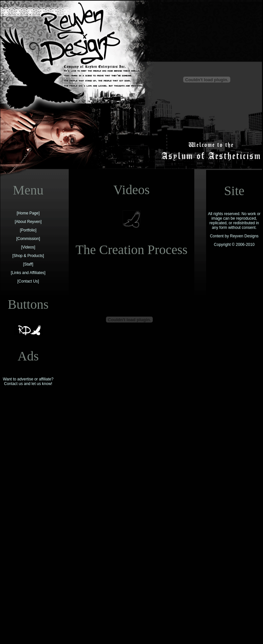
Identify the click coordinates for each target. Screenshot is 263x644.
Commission (28, 239)
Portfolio (28, 230)
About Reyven (28, 222)
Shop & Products (28, 256)
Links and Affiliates (28, 273)
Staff (28, 264)
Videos (28, 247)
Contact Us (28, 281)
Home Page (28, 213)
